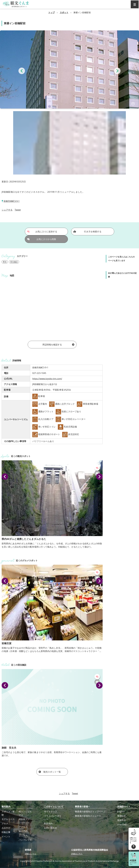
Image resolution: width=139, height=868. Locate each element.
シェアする (7, 210)
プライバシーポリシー (53, 818)
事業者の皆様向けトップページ (90, 812)
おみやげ (6, 828)
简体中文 (122, 820)
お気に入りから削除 (42, 239)
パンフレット (25, 840)
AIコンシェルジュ (25, 813)
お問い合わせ (50, 828)
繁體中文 (122, 816)
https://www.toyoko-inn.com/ (47, 379)
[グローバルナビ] (135, 4)
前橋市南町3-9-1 (12, 201)
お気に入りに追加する (42, 232)
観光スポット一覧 (50, 772)
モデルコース (8, 819)
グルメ (5, 823)
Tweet (18, 210)
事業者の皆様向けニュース (88, 816)
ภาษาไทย (122, 825)
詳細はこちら (31, 854)
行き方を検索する (87, 232)
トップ (51, 12)
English (121, 812)
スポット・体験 (8, 813)
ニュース (23, 835)
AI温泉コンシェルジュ (24, 821)
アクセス (23, 827)
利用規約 (48, 823)
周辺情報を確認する (58, 345)
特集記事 (6, 832)
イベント (6, 837)
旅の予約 (23, 831)
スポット (64, 12)
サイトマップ (50, 812)
